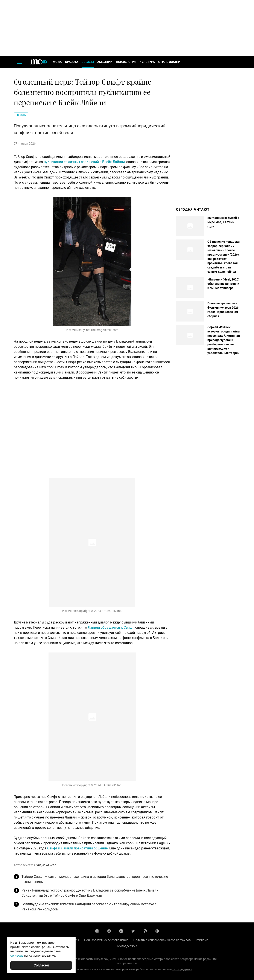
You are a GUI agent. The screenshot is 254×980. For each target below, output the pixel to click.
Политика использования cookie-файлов (162, 940)
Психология (126, 62)
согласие (17, 955)
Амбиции (105, 62)
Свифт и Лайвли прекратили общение (77, 848)
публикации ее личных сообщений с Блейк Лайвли (84, 162)
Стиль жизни (169, 62)
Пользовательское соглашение (106, 940)
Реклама (202, 940)
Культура (147, 62)
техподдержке (182, 969)
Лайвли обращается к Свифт (111, 627)
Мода (57, 62)
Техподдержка (127, 946)
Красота (72, 62)
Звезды (88, 62)
